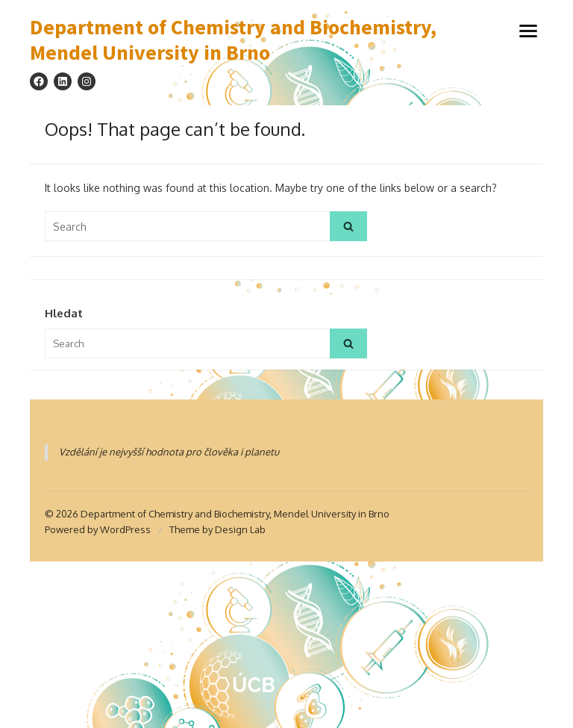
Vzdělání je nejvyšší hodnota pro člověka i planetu (169, 452)
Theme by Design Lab (217, 529)
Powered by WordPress (98, 529)
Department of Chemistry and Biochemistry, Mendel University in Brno (233, 40)
